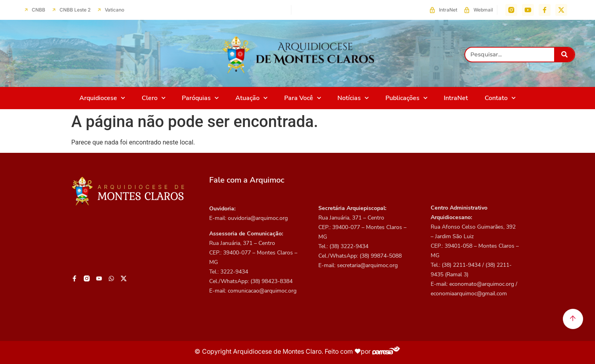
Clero (154, 98)
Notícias (353, 98)
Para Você (303, 98)
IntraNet (456, 98)
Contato (500, 98)
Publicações (406, 98)
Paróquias (200, 98)
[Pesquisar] (564, 55)
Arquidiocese (102, 98)
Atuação (251, 98)
